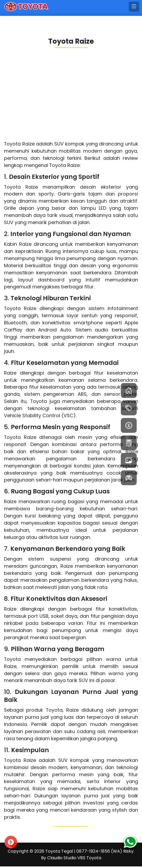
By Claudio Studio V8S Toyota (71, 859)
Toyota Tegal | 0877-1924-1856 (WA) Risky (89, 853)
